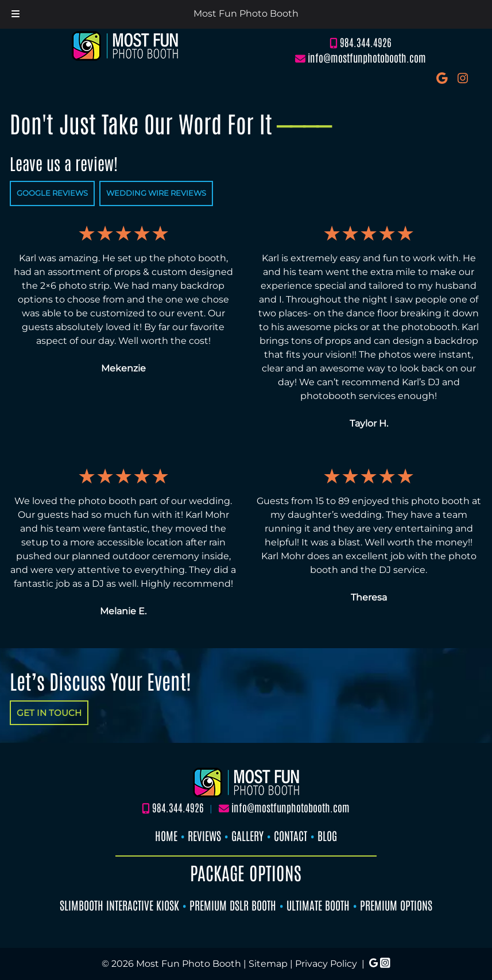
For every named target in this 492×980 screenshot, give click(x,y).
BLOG (327, 835)
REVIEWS (204, 835)
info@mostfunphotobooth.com (367, 57)
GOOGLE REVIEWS (52, 193)
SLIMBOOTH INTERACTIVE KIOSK (119, 905)
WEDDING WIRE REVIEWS (156, 193)
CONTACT (290, 835)
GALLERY (247, 835)
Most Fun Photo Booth (246, 13)
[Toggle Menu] (16, 14)
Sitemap (268, 964)
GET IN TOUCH (49, 713)
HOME (166, 835)
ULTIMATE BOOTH (318, 905)
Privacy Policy (326, 964)
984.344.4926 (366, 42)
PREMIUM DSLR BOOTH (233, 905)
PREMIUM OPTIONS (396, 905)
